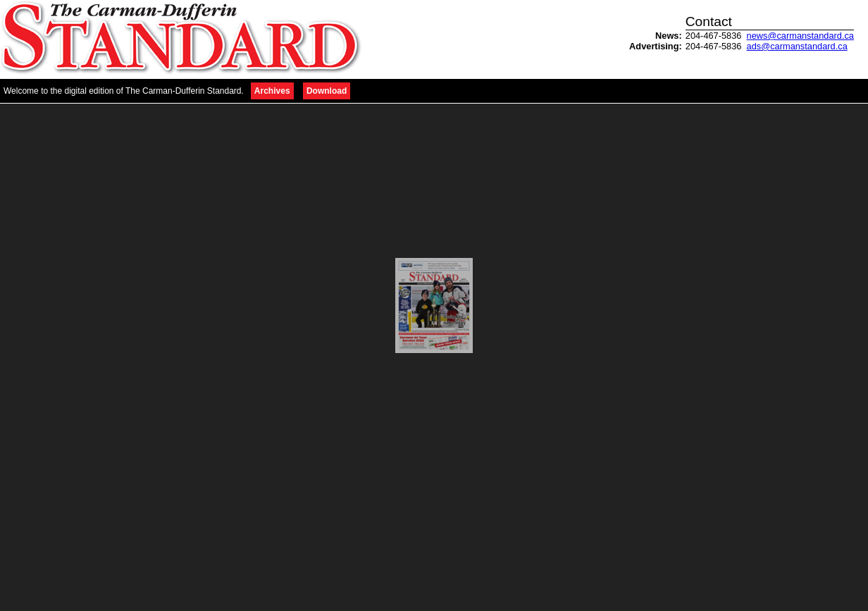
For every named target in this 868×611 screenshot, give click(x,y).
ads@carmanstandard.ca (797, 46)
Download (327, 91)
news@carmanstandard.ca (800, 36)
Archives (272, 91)
